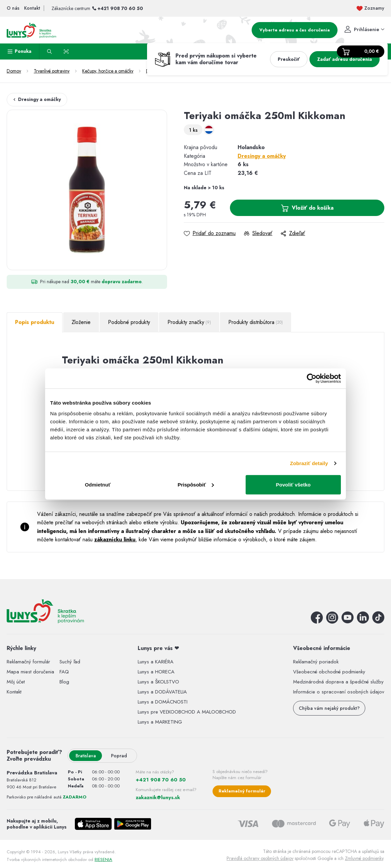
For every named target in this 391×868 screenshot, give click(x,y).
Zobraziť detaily (309, 463)
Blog (64, 682)
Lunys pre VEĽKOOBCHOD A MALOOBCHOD (187, 712)
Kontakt (14, 692)
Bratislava (86, 756)
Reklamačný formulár (28, 662)
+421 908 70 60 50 (120, 8)
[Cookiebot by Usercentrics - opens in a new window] (312, 378)
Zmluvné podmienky (364, 858)
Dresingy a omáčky (37, 99)
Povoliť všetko (293, 484)
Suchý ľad (70, 662)
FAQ (64, 672)
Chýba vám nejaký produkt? (329, 708)
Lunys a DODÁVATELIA (162, 692)
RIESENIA (103, 859)
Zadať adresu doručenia (345, 59)
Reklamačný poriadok (316, 662)
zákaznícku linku (115, 539)
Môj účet (16, 682)
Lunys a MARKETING (160, 722)
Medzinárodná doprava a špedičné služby (338, 682)
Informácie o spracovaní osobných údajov (339, 692)
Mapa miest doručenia (30, 672)
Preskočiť (289, 59)
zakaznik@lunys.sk (158, 797)
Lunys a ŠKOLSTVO (158, 682)
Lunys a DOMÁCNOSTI (163, 702)
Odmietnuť (98, 484)
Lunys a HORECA (156, 672)
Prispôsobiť (196, 484)
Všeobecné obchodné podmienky (329, 672)
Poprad (119, 756)
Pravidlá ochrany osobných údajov (260, 858)
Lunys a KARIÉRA (156, 662)
